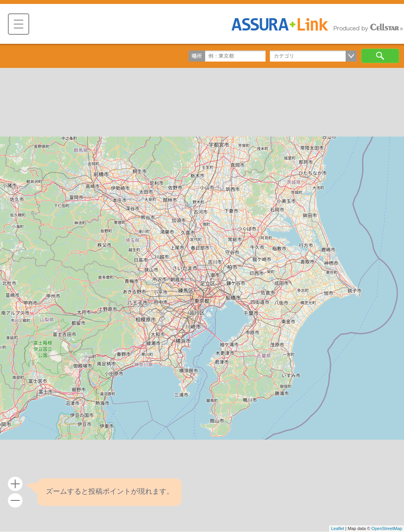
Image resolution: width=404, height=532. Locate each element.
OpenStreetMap (387, 528)
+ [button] (15, 484)
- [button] (15, 501)
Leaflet (338, 528)
